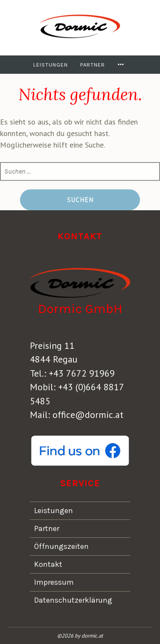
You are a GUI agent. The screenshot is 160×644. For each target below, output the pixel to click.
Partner (93, 65)
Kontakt (48, 564)
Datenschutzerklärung (73, 600)
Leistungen (51, 65)
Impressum (54, 582)
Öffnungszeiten (61, 546)
